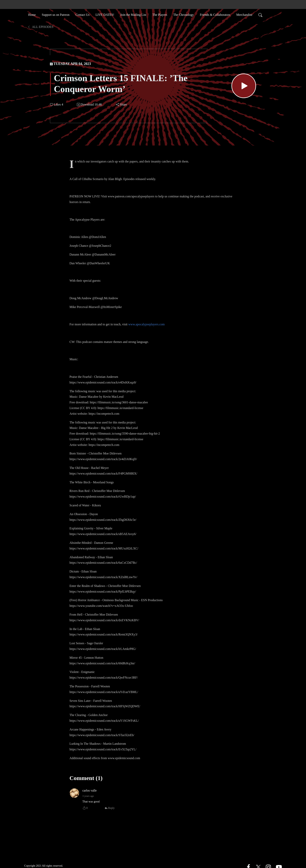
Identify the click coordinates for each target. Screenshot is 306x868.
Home (32, 14)
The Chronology (184, 14)
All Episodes (40, 27)
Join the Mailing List (133, 14)
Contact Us (83, 14)
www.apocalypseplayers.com (146, 324)
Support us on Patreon (56, 14)
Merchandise (244, 14)
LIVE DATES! (105, 14)
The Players (160, 14)
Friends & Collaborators (215, 14)
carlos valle (89, 790)
